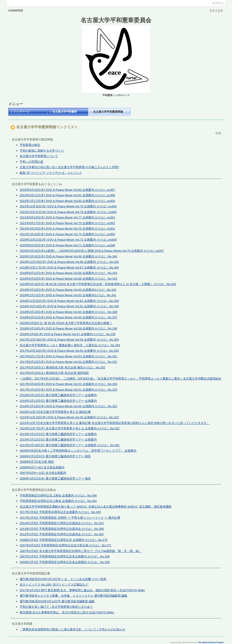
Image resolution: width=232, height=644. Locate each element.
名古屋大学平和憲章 (65, 112)
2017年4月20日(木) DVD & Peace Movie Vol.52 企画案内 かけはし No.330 (68, 384)
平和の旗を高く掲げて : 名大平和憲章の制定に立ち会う (56, 607)
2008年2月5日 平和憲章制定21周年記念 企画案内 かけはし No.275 (64, 540)
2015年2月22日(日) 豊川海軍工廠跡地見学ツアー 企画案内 (58, 434)
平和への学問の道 (31, 162)
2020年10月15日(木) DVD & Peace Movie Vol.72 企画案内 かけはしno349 (68, 240)
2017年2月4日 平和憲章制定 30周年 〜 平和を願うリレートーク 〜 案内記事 (70, 518)
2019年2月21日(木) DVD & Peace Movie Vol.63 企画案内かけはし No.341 (68, 295)
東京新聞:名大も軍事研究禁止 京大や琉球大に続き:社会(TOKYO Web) (67, 612)
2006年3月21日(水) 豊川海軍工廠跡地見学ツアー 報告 (55, 478)
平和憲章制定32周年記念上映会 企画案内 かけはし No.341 (58, 501)
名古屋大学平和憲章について (39, 156)
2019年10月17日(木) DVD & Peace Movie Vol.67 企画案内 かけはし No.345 (69, 268)
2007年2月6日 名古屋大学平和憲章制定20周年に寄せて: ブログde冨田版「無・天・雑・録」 (81, 551)
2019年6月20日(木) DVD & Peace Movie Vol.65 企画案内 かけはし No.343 (68, 279)
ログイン (218, 3)
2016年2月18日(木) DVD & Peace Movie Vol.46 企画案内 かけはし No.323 (68, 406)
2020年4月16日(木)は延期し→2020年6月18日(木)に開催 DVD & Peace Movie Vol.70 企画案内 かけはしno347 (92, 251)
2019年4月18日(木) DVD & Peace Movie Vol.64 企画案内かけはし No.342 (68, 290)
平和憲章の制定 (30, 145)
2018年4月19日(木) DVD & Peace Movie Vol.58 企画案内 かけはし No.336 (68, 328)
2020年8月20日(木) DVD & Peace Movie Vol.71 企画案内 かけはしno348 (67, 245)
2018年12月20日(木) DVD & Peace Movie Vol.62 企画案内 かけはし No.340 (69, 301)
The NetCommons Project (211, 642)
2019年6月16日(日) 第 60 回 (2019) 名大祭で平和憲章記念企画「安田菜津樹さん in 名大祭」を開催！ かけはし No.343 (98, 284)
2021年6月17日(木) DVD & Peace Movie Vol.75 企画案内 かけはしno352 (67, 223)
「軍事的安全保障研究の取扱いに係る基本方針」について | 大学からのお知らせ (72, 629)
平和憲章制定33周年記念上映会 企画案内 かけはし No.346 (58, 495)
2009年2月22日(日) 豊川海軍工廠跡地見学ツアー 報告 (55, 456)
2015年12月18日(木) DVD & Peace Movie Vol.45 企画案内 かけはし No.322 (69, 417)
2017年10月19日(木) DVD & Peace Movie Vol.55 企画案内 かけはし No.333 (69, 351)
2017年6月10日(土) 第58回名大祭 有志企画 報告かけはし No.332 (62, 367)
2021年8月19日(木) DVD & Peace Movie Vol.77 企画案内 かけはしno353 (67, 217)
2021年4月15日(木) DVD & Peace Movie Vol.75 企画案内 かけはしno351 (67, 229)
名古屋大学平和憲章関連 (108, 112)
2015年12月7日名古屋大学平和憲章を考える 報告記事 (55, 412)
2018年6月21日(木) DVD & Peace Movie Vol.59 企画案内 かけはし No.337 (68, 317)
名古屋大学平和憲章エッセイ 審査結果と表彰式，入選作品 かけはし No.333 (70, 345)
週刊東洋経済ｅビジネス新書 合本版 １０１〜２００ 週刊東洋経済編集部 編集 (74, 596)
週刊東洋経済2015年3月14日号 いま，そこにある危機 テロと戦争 (63, 579)
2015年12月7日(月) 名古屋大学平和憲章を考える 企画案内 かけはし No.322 (70, 428)
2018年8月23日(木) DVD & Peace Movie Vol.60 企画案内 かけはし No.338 (68, 312)
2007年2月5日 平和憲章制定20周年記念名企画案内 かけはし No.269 (65, 556)
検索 (218, 133)
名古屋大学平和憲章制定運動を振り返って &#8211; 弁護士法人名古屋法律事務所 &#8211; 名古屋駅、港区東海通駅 (96, 507)
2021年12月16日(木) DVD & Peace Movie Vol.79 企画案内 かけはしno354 (68, 206)
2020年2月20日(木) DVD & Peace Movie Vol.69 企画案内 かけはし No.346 (68, 256)
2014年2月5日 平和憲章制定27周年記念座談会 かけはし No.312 (62, 523)
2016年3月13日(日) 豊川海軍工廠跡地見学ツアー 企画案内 (58, 395)
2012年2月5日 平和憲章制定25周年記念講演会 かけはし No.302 (62, 534)
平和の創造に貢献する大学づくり (42, 151)
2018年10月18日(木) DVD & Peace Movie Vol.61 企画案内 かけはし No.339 (69, 306)
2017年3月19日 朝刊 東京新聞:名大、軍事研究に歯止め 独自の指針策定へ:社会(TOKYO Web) (82, 590)
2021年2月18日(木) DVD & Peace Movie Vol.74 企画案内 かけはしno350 (67, 234)
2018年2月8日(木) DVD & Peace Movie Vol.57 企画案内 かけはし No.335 (68, 334)
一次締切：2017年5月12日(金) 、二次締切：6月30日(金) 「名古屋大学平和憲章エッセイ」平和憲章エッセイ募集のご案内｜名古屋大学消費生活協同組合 (121, 379)
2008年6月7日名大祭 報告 (37, 462)
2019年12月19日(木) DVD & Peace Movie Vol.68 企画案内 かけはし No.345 (69, 262)
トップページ (22, 112)
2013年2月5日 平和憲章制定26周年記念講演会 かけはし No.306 (62, 529)
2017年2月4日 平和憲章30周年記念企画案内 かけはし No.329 (60, 512)
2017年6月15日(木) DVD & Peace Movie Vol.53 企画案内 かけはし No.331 (68, 362)
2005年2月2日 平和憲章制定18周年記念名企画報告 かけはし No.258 (65, 562)
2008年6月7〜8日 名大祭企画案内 (42, 467)
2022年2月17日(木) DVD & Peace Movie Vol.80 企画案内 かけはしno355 (67, 201)
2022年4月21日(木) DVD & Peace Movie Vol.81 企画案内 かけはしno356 (67, 195)
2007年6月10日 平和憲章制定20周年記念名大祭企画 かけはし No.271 (65, 545)
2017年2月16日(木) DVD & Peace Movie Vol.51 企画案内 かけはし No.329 (68, 390)
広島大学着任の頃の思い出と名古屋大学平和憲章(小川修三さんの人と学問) (69, 167)
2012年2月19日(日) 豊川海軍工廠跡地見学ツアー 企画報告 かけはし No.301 (70, 445)
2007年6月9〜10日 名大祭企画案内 (43, 473)
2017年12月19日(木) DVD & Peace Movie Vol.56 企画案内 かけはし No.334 (69, 340)
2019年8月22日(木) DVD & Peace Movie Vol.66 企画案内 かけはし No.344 (68, 273)
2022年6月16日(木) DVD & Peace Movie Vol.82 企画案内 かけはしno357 (67, 190)
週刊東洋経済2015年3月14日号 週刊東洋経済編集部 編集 (57, 601)
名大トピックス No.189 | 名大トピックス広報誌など (54, 585)
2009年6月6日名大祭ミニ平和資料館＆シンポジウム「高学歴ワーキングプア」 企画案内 (78, 451)
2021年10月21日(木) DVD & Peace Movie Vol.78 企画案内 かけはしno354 (68, 212)
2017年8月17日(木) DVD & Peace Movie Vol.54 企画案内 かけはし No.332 (68, 356)
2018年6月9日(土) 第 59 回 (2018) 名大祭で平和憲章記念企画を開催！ (66, 323)
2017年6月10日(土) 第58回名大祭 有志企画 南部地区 (54, 373)
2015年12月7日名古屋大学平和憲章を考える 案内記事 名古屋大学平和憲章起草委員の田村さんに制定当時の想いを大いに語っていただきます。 (115, 423)
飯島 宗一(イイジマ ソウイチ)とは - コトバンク (51, 173)
